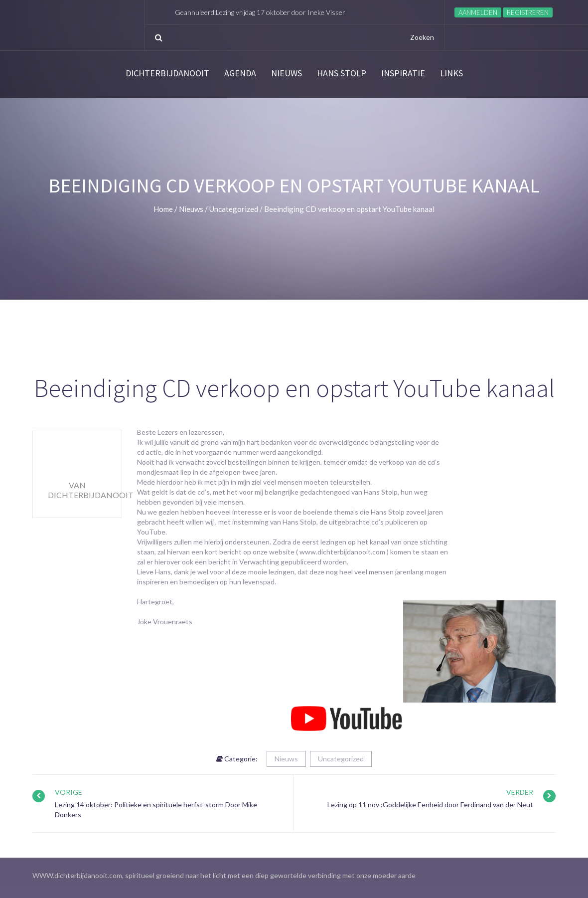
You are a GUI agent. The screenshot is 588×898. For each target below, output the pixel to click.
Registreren (528, 12)
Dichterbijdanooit (167, 73)
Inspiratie (403, 73)
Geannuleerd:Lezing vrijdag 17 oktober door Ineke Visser (260, 12)
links (451, 73)
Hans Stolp (342, 73)
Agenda (240, 73)
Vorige (69, 792)
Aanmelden (478, 12)
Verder (520, 792)
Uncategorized (341, 759)
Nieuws (287, 73)
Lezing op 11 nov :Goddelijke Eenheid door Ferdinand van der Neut (430, 805)
